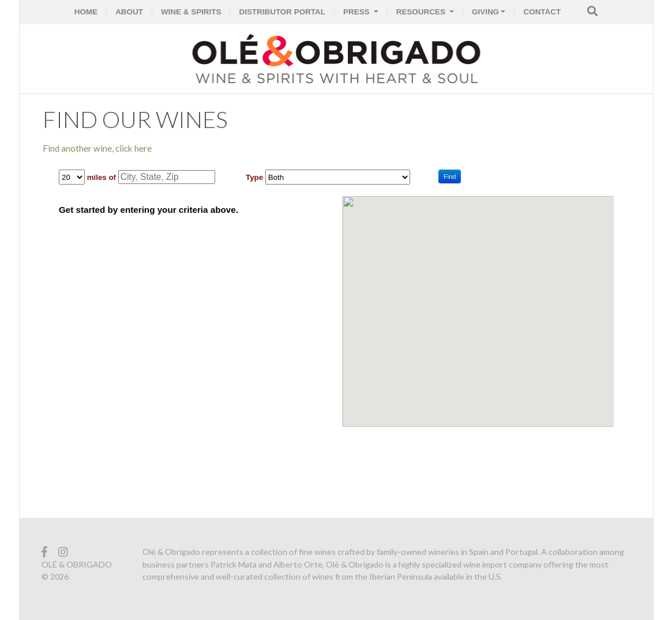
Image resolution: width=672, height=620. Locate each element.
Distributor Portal (282, 12)
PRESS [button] (357, 12)
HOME (86, 12)
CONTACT (542, 12)
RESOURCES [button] (422, 12)
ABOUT (129, 12)
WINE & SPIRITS (191, 12)
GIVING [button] (485, 12)
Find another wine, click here (97, 148)
